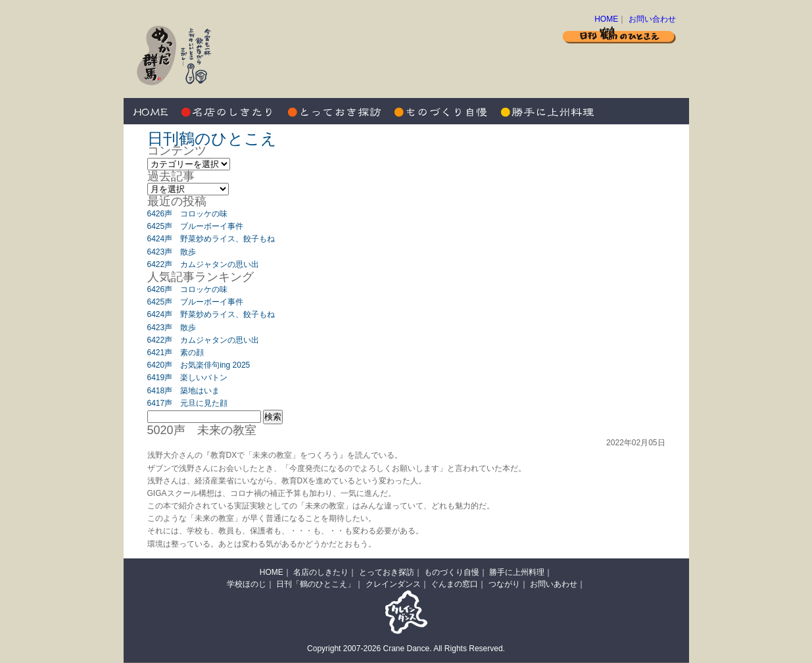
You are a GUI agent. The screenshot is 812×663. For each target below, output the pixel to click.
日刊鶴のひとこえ (212, 138)
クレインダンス (393, 584)
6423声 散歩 (172, 252)
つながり (504, 584)
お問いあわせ (554, 584)
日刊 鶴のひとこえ (619, 35)
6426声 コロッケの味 (188, 214)
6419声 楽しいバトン (188, 378)
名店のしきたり (229, 111)
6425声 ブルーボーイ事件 (196, 226)
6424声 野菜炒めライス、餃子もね (211, 239)
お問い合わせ (652, 19)
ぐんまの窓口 (454, 584)
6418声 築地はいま (184, 391)
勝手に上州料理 (544, 111)
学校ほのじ (247, 584)
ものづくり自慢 (439, 111)
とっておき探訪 (334, 111)
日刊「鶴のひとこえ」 (316, 584)
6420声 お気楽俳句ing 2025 (199, 365)
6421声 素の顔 (176, 353)
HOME (606, 19)
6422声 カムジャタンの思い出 (203, 264)
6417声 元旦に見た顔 (188, 403)
